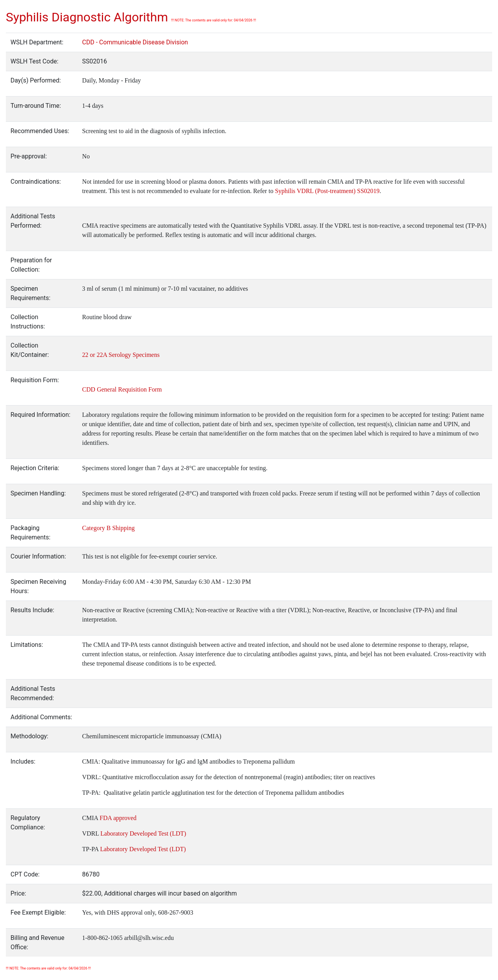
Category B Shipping (108, 528)
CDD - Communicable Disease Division (135, 42)
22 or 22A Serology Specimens (121, 355)
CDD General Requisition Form (122, 389)
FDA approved (118, 818)
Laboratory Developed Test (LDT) (142, 833)
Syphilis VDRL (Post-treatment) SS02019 (327, 191)
